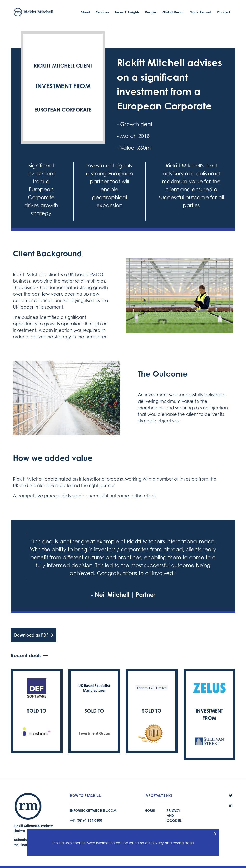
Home (150, 810)
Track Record (201, 12)
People (151, 12)
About (85, 12)
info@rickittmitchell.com (93, 810)
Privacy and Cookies (174, 815)
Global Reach (173, 12)
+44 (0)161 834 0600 (86, 820)
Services (102, 12)
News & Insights (127, 12)
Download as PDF (34, 635)
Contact (223, 12)
